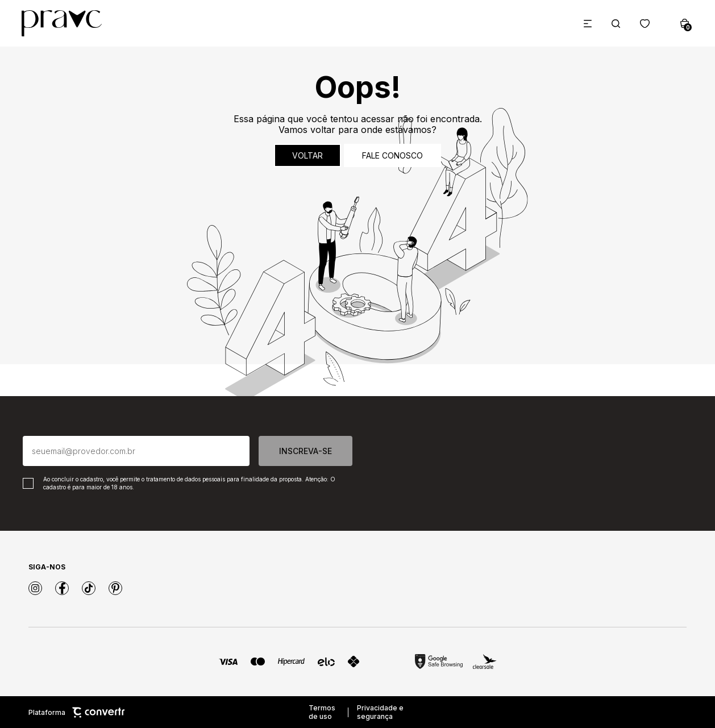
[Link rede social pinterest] (115, 588)
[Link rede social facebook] (62, 588)
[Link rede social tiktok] (89, 588)
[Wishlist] (645, 24)
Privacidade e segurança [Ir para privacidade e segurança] (380, 712)
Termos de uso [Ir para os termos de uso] (322, 712)
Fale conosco (392, 155)
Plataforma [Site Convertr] (76, 712)
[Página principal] (62, 23)
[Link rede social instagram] (35, 588)
